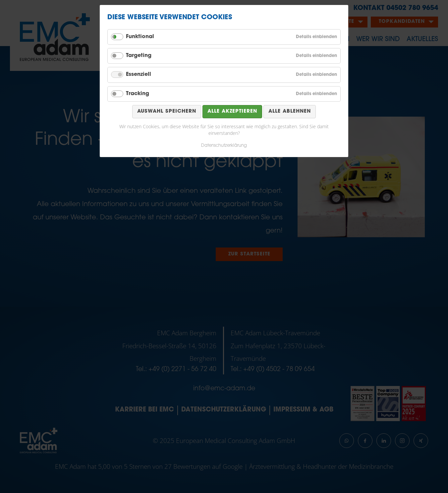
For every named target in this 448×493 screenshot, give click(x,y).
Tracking (138, 94)
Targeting (139, 56)
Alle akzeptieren (232, 111)
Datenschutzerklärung (224, 146)
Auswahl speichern (167, 111)
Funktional (140, 37)
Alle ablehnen (290, 111)
